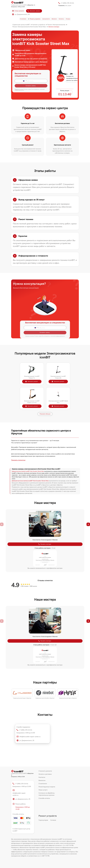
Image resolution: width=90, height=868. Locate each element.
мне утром (65, 6)
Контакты (61, 19)
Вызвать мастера (45, 544)
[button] (88, 524)
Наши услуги (43, 790)
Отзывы (68, 19)
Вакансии (54, 19)
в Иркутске (31, 5)
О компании (23, 19)
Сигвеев (53, 820)
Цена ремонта (46, 19)
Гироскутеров (43, 820)
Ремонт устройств (35, 19)
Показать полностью (18, 460)
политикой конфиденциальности (58, 336)
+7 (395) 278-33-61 (67, 3)
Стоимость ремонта (45, 771)
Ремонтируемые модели (47, 787)
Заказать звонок (34, 11)
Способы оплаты (44, 798)
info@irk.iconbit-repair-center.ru (28, 737)
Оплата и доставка (45, 774)
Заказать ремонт (32, 381)
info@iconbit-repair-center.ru (19, 793)
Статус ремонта (18, 11)
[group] (22, 694)
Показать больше (45, 414)
